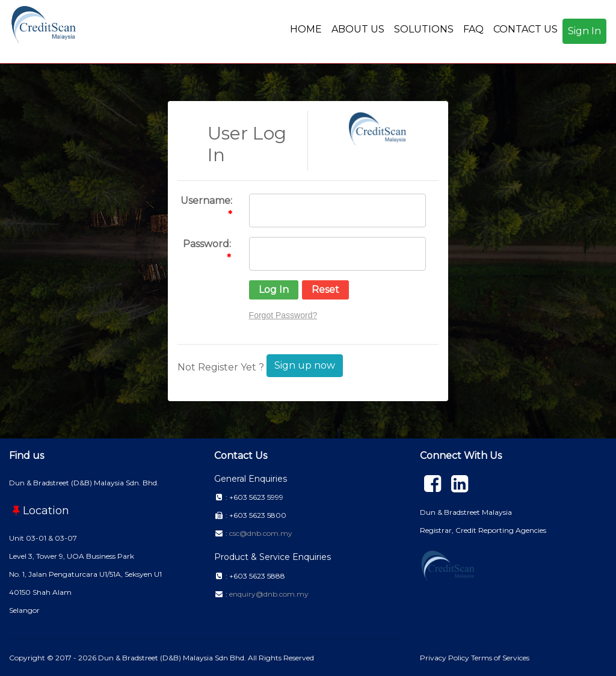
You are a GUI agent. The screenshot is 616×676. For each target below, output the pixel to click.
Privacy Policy (445, 658)
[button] (274, 290)
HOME (306, 29)
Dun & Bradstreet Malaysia (466, 512)
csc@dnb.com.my (261, 533)
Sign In (584, 31)
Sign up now (305, 365)
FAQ (473, 29)
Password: (207, 244)
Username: (206, 201)
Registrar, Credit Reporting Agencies (483, 530)
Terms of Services (500, 658)
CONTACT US (525, 29)
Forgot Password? (283, 315)
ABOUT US (358, 29)
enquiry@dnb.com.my (269, 594)
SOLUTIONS (424, 29)
